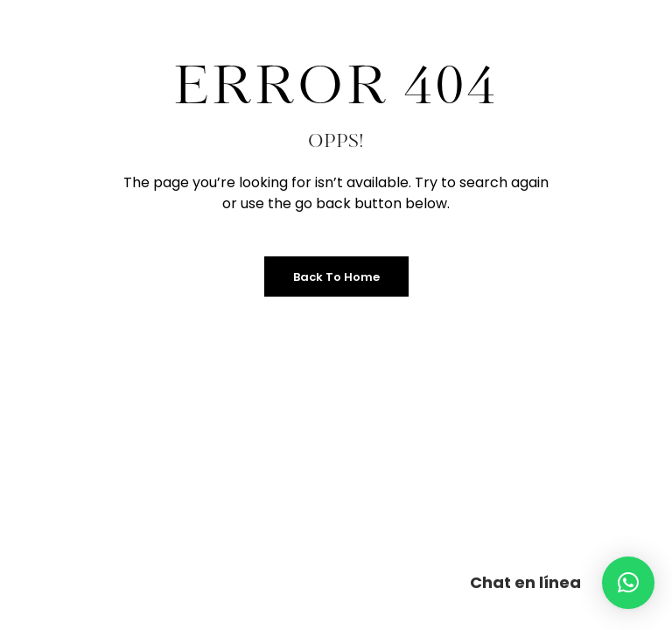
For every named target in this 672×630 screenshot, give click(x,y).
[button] (628, 583)
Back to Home (336, 277)
